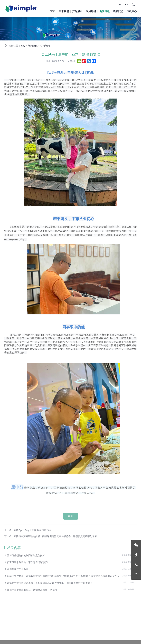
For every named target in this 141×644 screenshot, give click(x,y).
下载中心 (132, 11)
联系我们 (118, 11)
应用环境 (91, 11)
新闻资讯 (105, 11)
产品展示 (77, 11)
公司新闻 (45, 47)
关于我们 (64, 11)
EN (127, 5)
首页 (53, 11)
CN (119, 5)
